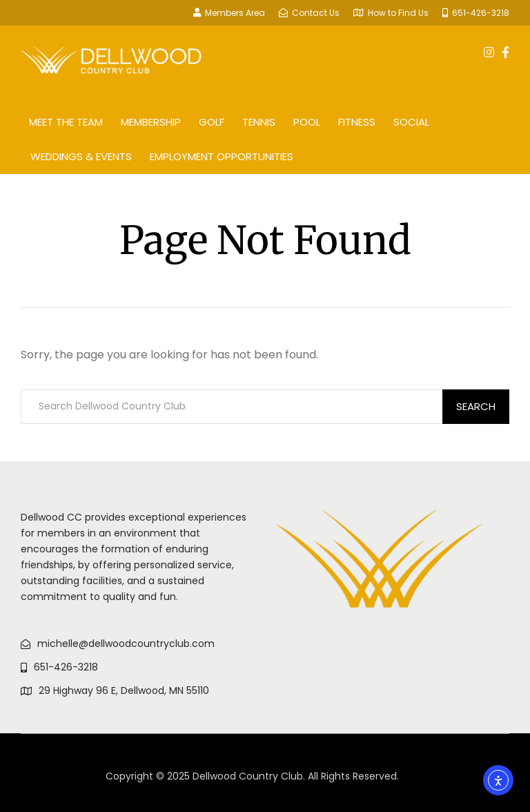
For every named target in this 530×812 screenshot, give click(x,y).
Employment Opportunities (222, 156)
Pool (307, 122)
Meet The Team (66, 122)
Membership (151, 122)
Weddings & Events (81, 156)
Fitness (357, 122)
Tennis (259, 122)
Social (411, 122)
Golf (212, 122)
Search (476, 406)
